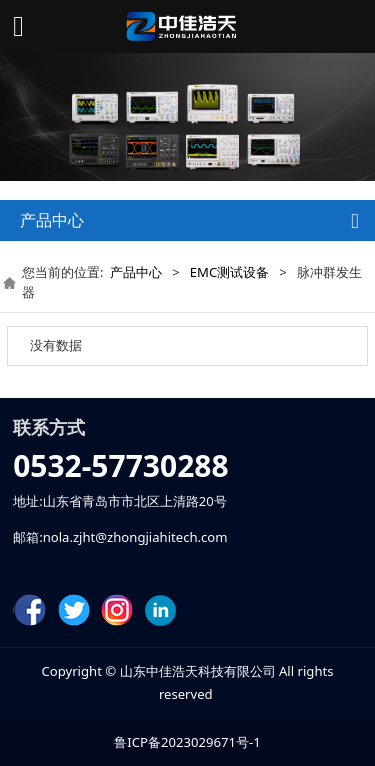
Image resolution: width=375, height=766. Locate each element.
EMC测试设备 (229, 272)
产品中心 (136, 272)
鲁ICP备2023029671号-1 (187, 742)
